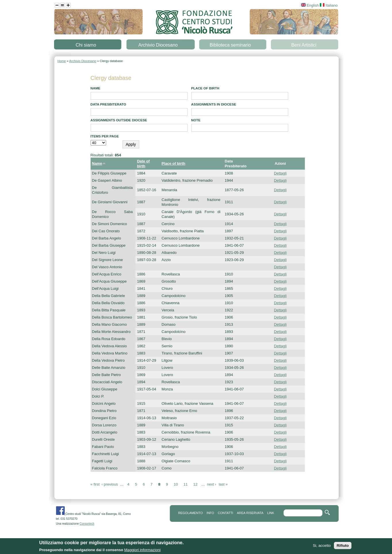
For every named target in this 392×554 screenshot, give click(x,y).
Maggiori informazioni (143, 551)
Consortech (87, 524)
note (196, 120)
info (210, 513)
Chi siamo (86, 45)
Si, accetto (322, 547)
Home (62, 61)
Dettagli (280, 173)
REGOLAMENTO (191, 513)
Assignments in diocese (214, 104)
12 (195, 484)
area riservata (250, 513)
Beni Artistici (304, 45)
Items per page (105, 136)
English (310, 5)
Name (95, 88)
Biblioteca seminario (230, 45)
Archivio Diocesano (158, 45)
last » (223, 484)
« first (95, 484)
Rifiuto (343, 547)
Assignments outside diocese (119, 120)
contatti (225, 513)
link (271, 513)
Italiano (329, 5)
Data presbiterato (108, 104)
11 (186, 484)
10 (176, 484)
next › (212, 484)
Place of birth (205, 88)
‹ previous (110, 484)
